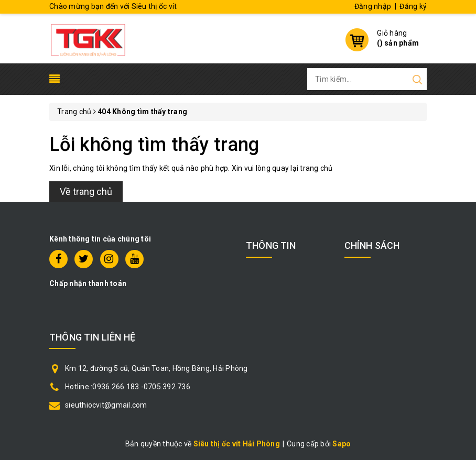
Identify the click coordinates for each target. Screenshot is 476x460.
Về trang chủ (86, 191)
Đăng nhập (373, 6)
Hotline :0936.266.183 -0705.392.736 (128, 387)
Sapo (342, 444)
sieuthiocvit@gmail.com (106, 405)
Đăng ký (413, 6)
